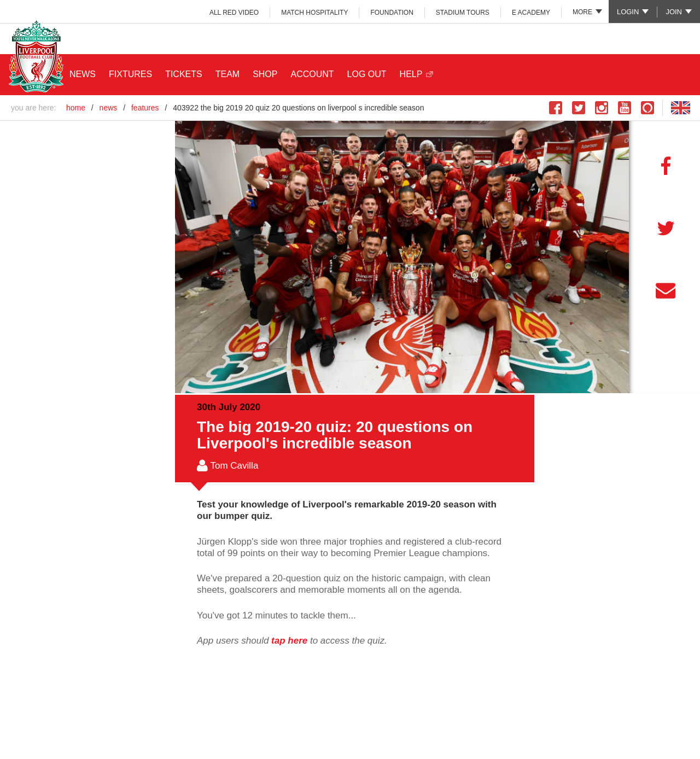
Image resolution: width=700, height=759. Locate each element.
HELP (411, 74)
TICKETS (184, 74)
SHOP (265, 74)
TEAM (227, 74)
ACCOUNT (312, 74)
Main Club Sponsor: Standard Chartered (630, 38)
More (582, 12)
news (109, 108)
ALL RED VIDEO (234, 13)
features (145, 108)
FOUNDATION (392, 13)
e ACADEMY (531, 13)
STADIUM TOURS (463, 13)
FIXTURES (130, 74)
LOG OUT (367, 74)
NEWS (83, 74)
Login (628, 12)
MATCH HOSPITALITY (314, 13)
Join (674, 12)
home (76, 108)
